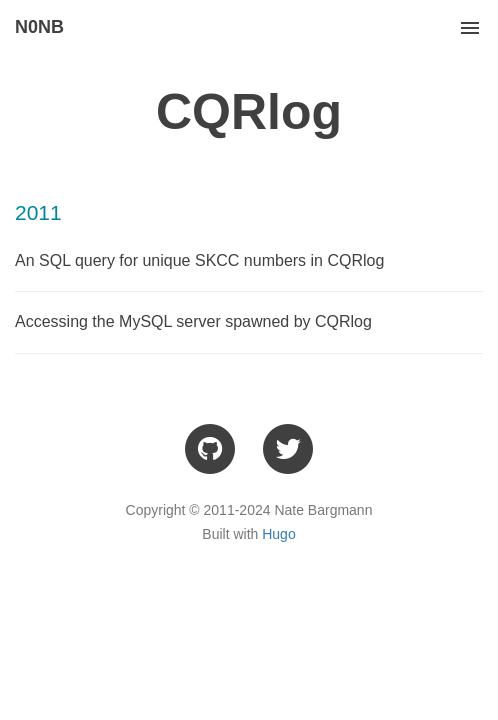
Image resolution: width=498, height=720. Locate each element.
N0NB (39, 27)
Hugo (278, 534)
